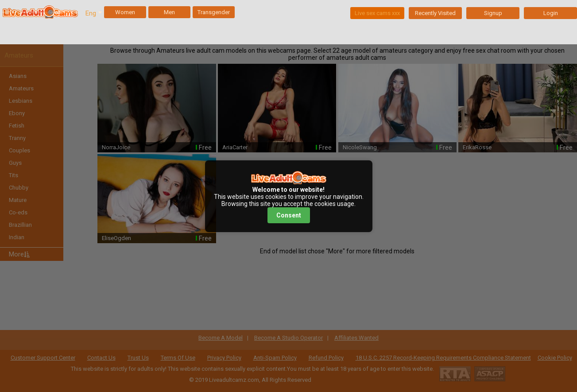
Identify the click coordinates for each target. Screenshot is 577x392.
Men (169, 12)
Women (125, 12)
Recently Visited (435, 13)
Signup (493, 13)
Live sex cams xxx (377, 13)
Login (551, 13)
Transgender (214, 12)
